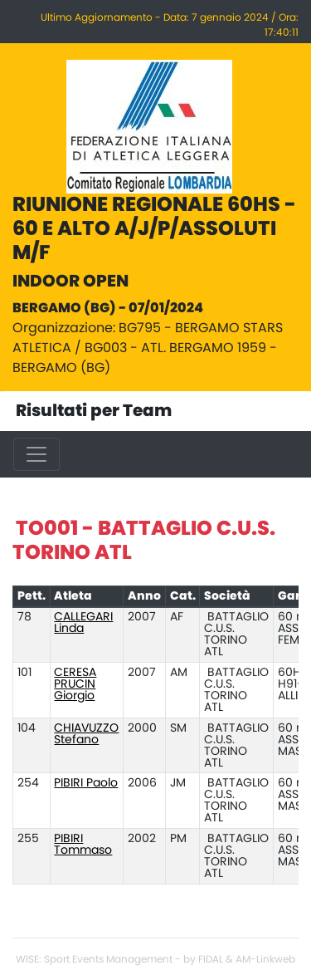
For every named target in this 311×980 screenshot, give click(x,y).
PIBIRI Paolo (86, 783)
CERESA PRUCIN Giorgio (75, 684)
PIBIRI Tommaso (83, 845)
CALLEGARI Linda (83, 623)
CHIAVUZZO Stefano (86, 734)
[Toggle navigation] (36, 454)
